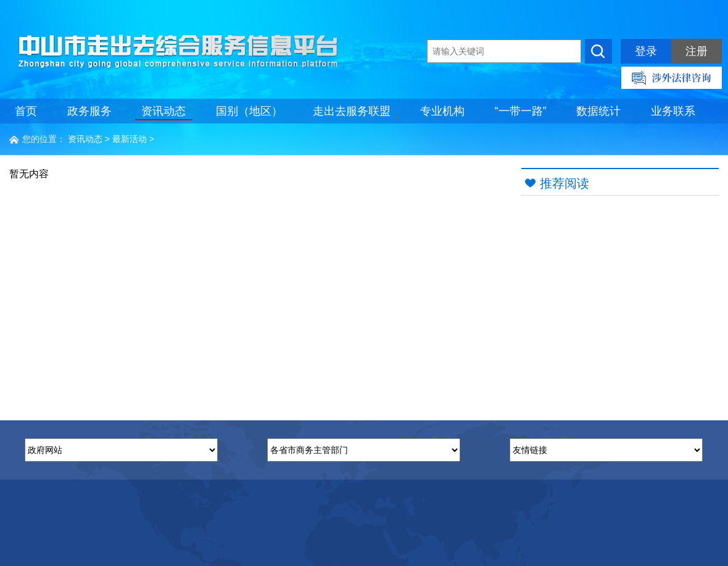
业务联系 (673, 111)
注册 (697, 51)
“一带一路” (521, 111)
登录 (646, 51)
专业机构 (442, 111)
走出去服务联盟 (352, 111)
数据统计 (598, 111)
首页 (26, 111)
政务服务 (89, 111)
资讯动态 (163, 111)
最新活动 (130, 139)
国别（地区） (249, 111)
